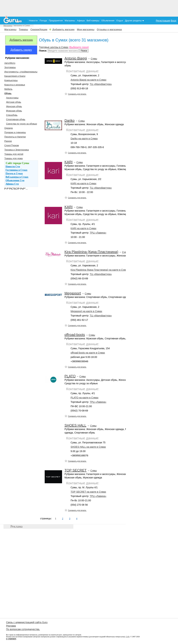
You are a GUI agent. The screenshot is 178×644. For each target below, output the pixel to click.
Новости (33, 21)
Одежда (9, 128)
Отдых (120, 21)
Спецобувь (12, 115)
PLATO (70, 376)
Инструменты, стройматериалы (21, 72)
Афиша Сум (12, 184)
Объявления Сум (15, 180)
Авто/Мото (10, 63)
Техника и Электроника (17, 150)
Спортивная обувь (16, 119)
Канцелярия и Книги (15, 76)
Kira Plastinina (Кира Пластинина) (91, 252)
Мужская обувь (14, 111)
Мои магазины (86, 29)
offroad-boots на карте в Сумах (88, 353)
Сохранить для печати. (77, 94)
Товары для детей (14, 154)
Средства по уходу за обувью (22, 124)
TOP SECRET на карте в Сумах (88, 492)
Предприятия (56, 21)
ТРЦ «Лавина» (98, 233)
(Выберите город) (79, 47)
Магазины (70, 21)
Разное (8, 141)
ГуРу (128, 637)
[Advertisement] (89, 8)
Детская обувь (14, 102)
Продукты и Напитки (15, 137)
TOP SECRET (76, 470)
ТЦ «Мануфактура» (101, 84)
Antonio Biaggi (76, 58)
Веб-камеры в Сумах (17, 177)
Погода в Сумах (14, 173)
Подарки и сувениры (15, 132)
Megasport (73, 293)
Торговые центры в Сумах (54, 47)
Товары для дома (13, 158)
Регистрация (163, 21)
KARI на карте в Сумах (83, 183)
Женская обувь (14, 106)
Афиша (81, 21)
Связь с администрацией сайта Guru (27, 622)
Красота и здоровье (15, 85)
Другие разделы (134, 21)
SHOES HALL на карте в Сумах (88, 447)
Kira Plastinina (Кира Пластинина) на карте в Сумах (99, 270)
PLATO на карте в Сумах (84, 398)
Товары (23, 29)
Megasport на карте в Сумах (86, 311)
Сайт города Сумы (17, 163)
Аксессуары (12, 98)
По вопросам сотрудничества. (23, 629)
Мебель (8, 89)
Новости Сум (13, 167)
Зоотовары (10, 67)
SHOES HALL (75, 425)
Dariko (70, 121)
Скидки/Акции (39, 29)
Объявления (108, 21)
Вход (173, 21)
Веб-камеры (93, 21)
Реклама (11, 626)
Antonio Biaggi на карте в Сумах (88, 80)
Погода (43, 21)
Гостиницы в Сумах (17, 170)
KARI (69, 162)
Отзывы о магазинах (109, 29)
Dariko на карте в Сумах (84, 139)
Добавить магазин (63, 29)
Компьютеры (11, 80)
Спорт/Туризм (12, 145)
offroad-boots (75, 335)
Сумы (94, 59)
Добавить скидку (21, 50)
